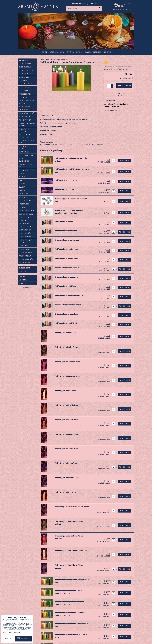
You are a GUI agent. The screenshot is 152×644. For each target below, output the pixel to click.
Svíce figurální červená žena (67, 362)
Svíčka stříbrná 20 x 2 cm (66, 180)
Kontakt (107, 52)
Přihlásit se (117, 9)
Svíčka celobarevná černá (66, 231)
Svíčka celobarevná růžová (67, 277)
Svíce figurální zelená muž (67, 347)
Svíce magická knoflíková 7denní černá (72, 507)
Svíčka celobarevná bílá (65, 221)
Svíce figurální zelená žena (67, 332)
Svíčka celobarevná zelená (67, 314)
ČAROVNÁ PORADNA (75, 52)
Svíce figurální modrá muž (67, 463)
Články (88, 52)
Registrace (127, 9)
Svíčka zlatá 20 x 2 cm (65, 189)
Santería (87, 144)
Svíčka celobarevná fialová (67, 249)
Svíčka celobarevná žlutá (66, 323)
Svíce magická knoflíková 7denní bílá (71, 551)
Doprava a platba (57, 52)
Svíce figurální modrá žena (67, 478)
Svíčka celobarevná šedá (66, 286)
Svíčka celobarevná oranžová (68, 268)
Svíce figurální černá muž (66, 449)
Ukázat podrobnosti (8, 638)
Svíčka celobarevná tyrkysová (68, 305)
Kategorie (46, 144)
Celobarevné (99, 144)
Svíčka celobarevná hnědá (66, 258)
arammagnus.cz (28, 287)
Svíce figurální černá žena (66, 434)
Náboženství (75, 144)
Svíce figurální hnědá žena (67, 405)
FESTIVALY (97, 52)
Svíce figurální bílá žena (66, 492)
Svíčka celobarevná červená (67, 240)
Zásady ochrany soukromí (11, 633)
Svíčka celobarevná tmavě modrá (70, 295)
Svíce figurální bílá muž (66, 391)
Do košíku (124, 86)
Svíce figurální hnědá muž (67, 420)
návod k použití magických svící (64, 123)
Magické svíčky (60, 144)
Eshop (45, 52)
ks (114, 161)
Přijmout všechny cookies (23, 639)
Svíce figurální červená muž (67, 376)
